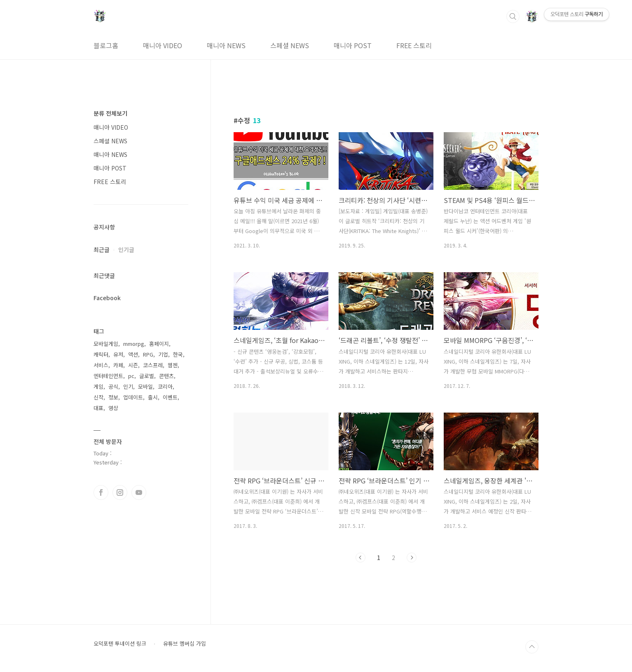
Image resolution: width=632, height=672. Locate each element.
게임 (98, 386)
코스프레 (153, 365)
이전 (360, 558)
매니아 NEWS (226, 45)
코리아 (165, 386)
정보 (113, 397)
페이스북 (101, 492)
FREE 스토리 (414, 45)
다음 (412, 558)
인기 (128, 386)
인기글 (126, 250)
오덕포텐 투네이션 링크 (120, 644)
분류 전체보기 (110, 113)
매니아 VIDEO (163, 45)
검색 (513, 16)
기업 (163, 354)
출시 (153, 397)
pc (131, 376)
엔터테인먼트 (108, 376)
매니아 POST (353, 45)
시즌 (133, 365)
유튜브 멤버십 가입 (185, 644)
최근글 (102, 250)
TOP (532, 647)
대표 (98, 408)
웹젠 (173, 365)
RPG (148, 354)
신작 (98, 397)
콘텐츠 (166, 376)
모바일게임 (106, 344)
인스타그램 (120, 492)
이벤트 (170, 397)
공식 (113, 386)
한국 (178, 354)
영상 (113, 408)
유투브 (139, 492)
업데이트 (133, 397)
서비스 (101, 365)
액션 (133, 354)
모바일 (145, 386)
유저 (118, 354)
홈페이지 (159, 344)
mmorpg (134, 344)
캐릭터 (101, 354)
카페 (118, 365)
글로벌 (147, 376)
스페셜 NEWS (290, 45)
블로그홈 (106, 45)
